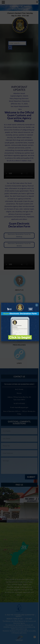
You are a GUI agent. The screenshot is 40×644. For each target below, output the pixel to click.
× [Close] (37, 305)
